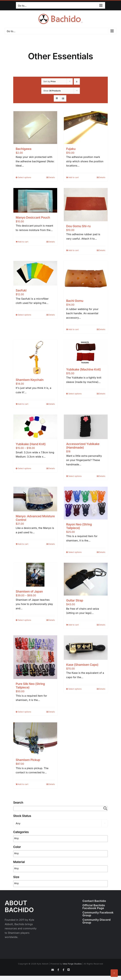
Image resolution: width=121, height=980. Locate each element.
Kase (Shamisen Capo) (82, 665)
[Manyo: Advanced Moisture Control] (35, 499)
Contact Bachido (94, 901)
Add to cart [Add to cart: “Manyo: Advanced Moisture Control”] (23, 544)
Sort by (50, 81)
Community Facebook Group (98, 914)
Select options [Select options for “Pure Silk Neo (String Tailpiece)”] (25, 712)
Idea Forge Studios (72, 964)
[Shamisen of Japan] (35, 575)
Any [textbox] (18, 823)
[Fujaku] (86, 128)
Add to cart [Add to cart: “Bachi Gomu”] (74, 329)
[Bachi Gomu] (86, 278)
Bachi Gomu (75, 301)
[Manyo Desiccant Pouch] (35, 200)
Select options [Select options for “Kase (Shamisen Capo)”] (75, 689)
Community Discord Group (97, 921)
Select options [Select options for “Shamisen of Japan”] (25, 620)
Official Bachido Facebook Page (94, 907)
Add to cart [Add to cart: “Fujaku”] (74, 177)
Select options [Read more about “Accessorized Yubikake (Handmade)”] (75, 476)
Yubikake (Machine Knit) (84, 369)
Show (52, 91)
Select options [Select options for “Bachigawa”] (25, 177)
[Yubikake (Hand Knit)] (35, 427)
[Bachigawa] (35, 128)
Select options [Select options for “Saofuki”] (25, 315)
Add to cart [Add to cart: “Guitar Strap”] (74, 625)
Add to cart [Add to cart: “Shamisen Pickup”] (23, 784)
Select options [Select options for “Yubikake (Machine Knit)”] (75, 394)
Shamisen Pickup (28, 760)
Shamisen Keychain (30, 380)
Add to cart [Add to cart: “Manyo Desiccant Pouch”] (23, 242)
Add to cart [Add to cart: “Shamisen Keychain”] (23, 404)
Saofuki (21, 290)
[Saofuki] (35, 273)
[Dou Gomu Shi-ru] (86, 205)
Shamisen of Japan (29, 591)
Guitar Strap (75, 600)
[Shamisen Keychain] (35, 357)
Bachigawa (24, 149)
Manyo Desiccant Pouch (33, 217)
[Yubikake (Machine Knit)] (86, 352)
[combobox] (61, 823)
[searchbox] (34, 838)
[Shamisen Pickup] (35, 739)
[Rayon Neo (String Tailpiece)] (86, 503)
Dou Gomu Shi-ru (78, 226)
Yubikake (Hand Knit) (31, 444)
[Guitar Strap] (86, 579)
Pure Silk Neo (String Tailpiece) (30, 686)
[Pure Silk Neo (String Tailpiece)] (35, 657)
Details (52, 177)
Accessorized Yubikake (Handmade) (83, 446)
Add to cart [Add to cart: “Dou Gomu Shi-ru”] (74, 250)
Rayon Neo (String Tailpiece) (79, 526)
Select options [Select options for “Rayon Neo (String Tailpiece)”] (75, 552)
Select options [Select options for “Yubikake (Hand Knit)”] (25, 468)
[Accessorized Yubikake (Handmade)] (86, 427)
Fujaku (71, 149)
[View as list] (63, 98)
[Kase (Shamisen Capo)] (86, 648)
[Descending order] (77, 81)
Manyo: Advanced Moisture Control (35, 518)
